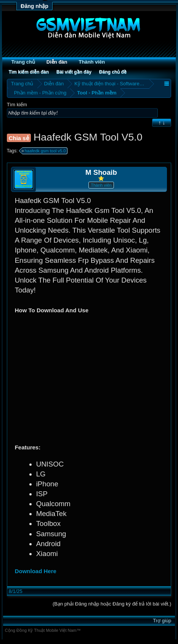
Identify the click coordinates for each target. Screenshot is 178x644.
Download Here (36, 571)
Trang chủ (23, 62)
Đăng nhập (34, 6)
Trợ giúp (162, 621)
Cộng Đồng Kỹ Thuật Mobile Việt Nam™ (43, 630)
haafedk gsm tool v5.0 (44, 151)
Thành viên (92, 62)
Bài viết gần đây (74, 72)
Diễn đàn (57, 62)
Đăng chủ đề (113, 72)
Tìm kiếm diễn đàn (29, 72)
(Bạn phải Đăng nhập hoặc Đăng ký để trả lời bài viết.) (112, 604)
